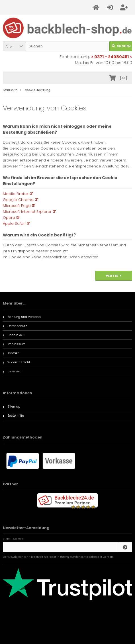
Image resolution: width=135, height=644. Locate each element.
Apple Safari (14, 224)
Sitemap (12, 406)
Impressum (14, 344)
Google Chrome (18, 200)
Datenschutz (15, 326)
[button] (14, 46)
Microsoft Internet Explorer (27, 212)
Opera (9, 218)
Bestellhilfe (13, 416)
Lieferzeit (12, 371)
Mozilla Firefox (16, 194)
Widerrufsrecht (17, 362)
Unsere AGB (14, 335)
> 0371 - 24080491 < (112, 57)
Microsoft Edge (17, 206)
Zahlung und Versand (22, 317)
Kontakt (11, 353)
